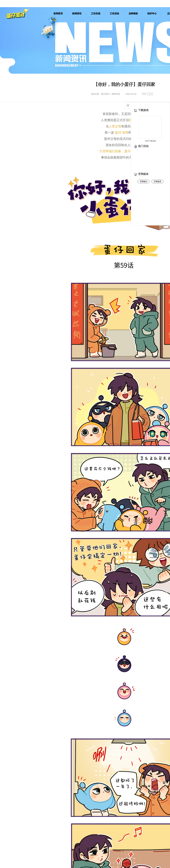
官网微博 (157, 181)
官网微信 (143, 181)
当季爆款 (133, 13)
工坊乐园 (96, 13)
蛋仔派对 (105, 94)
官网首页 (58, 13)
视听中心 (152, 13)
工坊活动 (114, 13)
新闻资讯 (77, 13)
